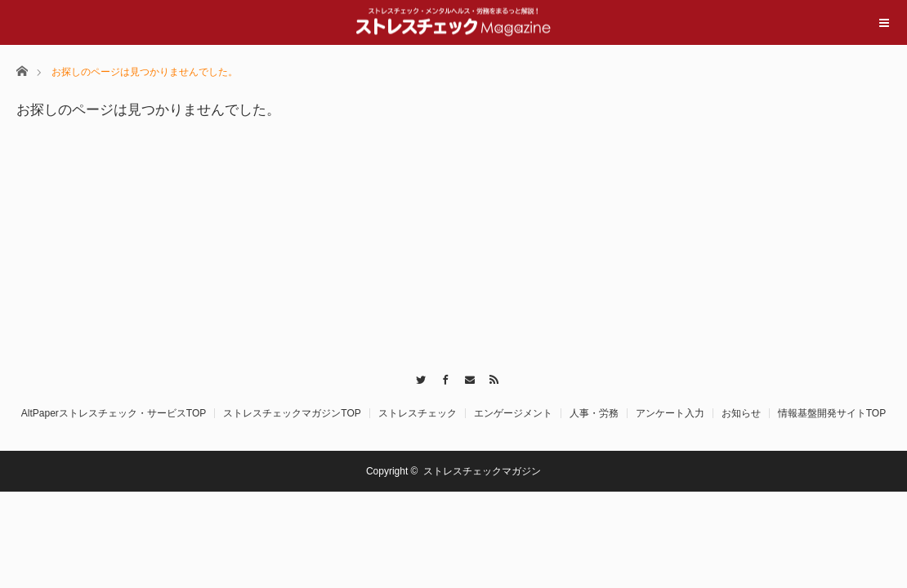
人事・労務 (594, 413)
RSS (490, 377)
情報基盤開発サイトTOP (832, 413)
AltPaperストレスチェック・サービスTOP (114, 413)
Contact (465, 377)
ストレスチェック (418, 413)
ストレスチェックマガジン (482, 471)
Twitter (417, 377)
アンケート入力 (670, 413)
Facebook (442, 377)
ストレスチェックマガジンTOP (292, 413)
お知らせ (741, 413)
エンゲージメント (513, 413)
